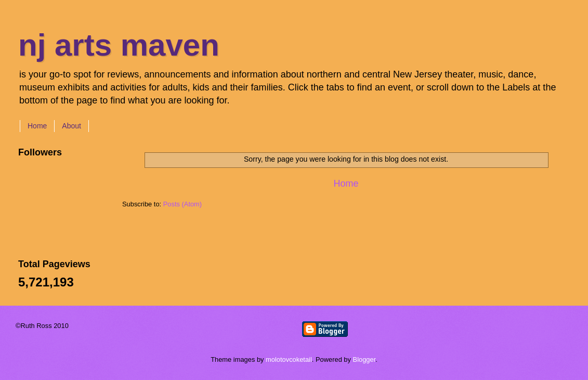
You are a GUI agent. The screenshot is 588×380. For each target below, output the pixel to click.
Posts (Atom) (182, 204)
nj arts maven (119, 45)
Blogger (364, 359)
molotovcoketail (289, 359)
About (71, 126)
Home (37, 126)
